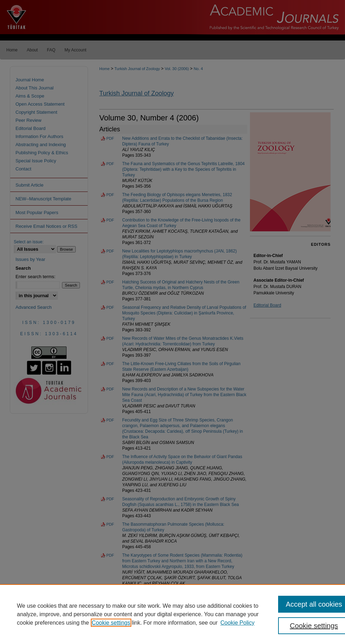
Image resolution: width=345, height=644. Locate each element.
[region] (172, 614)
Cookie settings (111, 623)
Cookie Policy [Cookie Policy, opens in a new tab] (237, 623)
